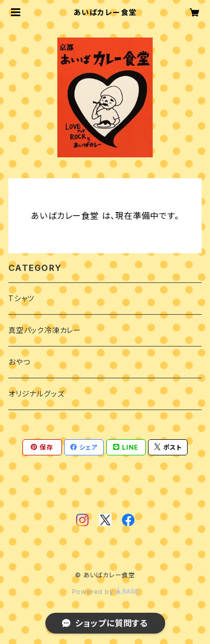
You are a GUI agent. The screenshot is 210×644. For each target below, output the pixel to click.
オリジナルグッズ (36, 394)
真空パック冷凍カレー (45, 330)
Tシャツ (21, 298)
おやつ (19, 362)
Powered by (105, 592)
